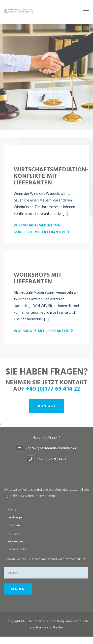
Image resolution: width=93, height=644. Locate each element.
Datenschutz (17, 549)
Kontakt (47, 406)
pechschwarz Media (46, 627)
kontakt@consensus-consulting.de (51, 448)
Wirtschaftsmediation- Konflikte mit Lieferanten (39, 229)
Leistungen (15, 517)
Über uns (14, 525)
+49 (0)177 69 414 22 (53, 388)
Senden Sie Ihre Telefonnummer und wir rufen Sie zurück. (45, 559)
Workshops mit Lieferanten (41, 331)
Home (12, 509)
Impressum (15, 541)
